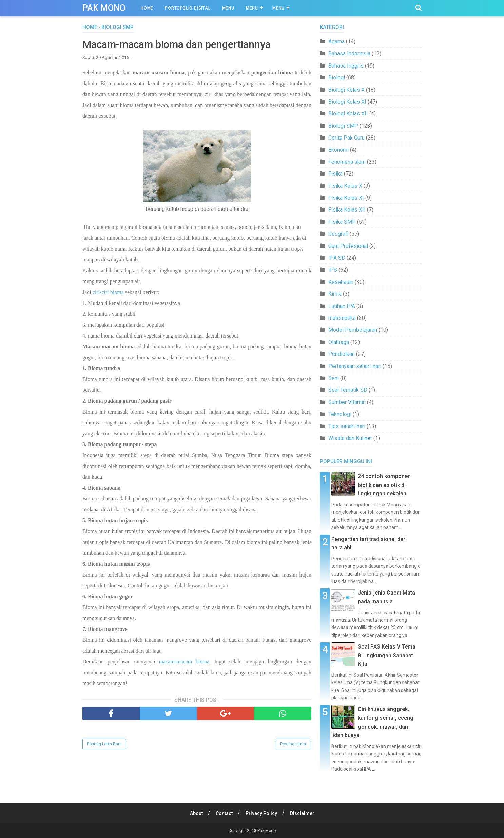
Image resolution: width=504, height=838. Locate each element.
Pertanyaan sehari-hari (355, 366)
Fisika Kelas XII (347, 210)
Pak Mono (104, 8)
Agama (336, 42)
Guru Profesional (348, 246)
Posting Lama (293, 744)
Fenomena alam (347, 162)
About (196, 813)
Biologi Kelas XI (347, 102)
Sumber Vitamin (347, 402)
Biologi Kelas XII (348, 114)
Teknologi (340, 414)
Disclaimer (302, 813)
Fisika (335, 174)
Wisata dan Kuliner (350, 438)
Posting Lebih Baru (104, 744)
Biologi (337, 78)
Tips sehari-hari (347, 426)
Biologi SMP (343, 126)
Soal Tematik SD (348, 390)
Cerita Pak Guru (346, 138)
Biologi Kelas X (346, 90)
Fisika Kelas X (345, 186)
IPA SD (337, 258)
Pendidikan (342, 354)
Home (147, 8)
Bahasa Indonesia (349, 53)
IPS (333, 270)
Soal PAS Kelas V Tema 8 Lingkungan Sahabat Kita (387, 655)
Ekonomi (338, 150)
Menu (228, 8)
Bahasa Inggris (346, 66)
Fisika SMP (342, 222)
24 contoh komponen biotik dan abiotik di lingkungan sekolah (384, 485)
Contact (224, 813)
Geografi (338, 234)
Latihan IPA (342, 306)
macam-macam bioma (184, 662)
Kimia (335, 294)
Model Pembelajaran (353, 330)
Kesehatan (341, 282)
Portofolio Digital (188, 8)
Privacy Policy (261, 813)
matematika (342, 318)
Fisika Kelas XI (346, 198)
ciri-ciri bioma (108, 292)
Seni (334, 378)
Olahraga (339, 342)
